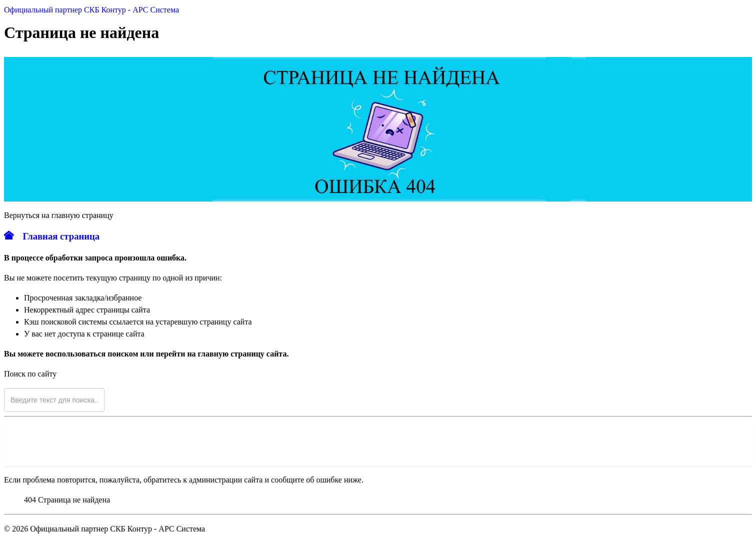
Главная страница (52, 236)
